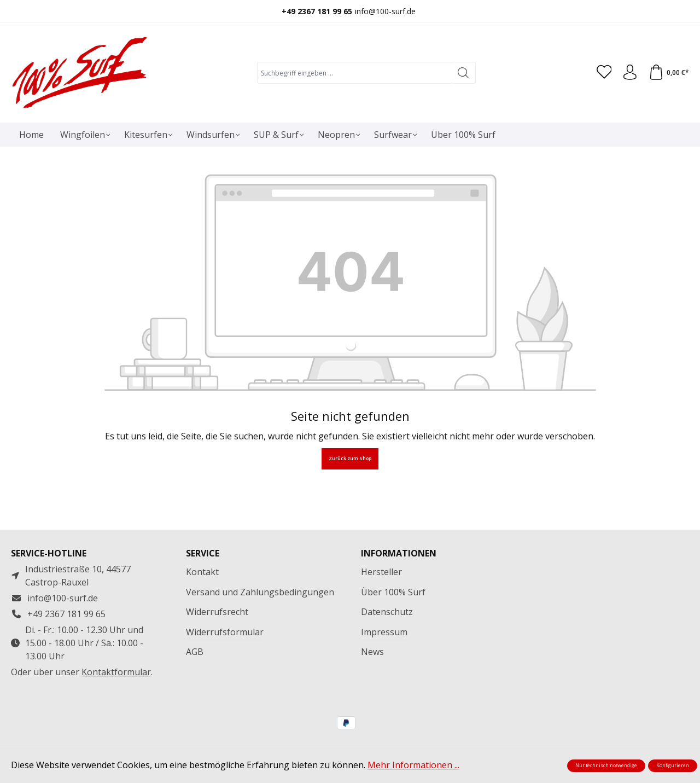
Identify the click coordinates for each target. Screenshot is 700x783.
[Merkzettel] (601, 73)
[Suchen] (462, 73)
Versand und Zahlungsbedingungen (260, 592)
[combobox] (353, 73)
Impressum (384, 632)
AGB (195, 652)
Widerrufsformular (225, 632)
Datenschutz (387, 612)
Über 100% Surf (393, 592)
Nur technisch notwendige (606, 765)
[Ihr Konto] (628, 73)
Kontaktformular (116, 672)
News (372, 652)
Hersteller (381, 572)
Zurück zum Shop (350, 459)
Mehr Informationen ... (413, 765)
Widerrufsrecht (217, 612)
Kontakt (202, 572)
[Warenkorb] (668, 73)
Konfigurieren (673, 765)
